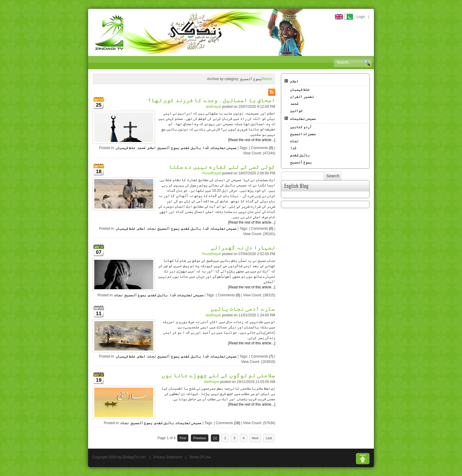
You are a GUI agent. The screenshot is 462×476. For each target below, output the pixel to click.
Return (267, 79)
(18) (237, 423)
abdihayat (213, 107)
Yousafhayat (211, 173)
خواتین (296, 111)
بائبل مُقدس (191, 148)
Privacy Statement (168, 457)
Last (269, 438)
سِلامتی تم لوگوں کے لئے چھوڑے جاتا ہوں (218, 375)
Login (361, 17)
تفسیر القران (302, 97)
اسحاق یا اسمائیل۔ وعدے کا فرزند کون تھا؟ (212, 100)
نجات (152, 229)
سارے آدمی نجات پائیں (243, 308)
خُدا (206, 148)
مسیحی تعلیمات (224, 148)
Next (255, 438)
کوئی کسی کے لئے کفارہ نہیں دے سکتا (222, 166)
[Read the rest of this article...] (252, 140)
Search (367, 63)
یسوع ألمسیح (168, 148)
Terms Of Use (200, 457)
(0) (271, 148)
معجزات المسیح (303, 134)
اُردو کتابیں (301, 127)
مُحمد (141, 148)
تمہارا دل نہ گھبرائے (243, 247)
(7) (271, 356)
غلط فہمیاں (126, 148)
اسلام (152, 148)
